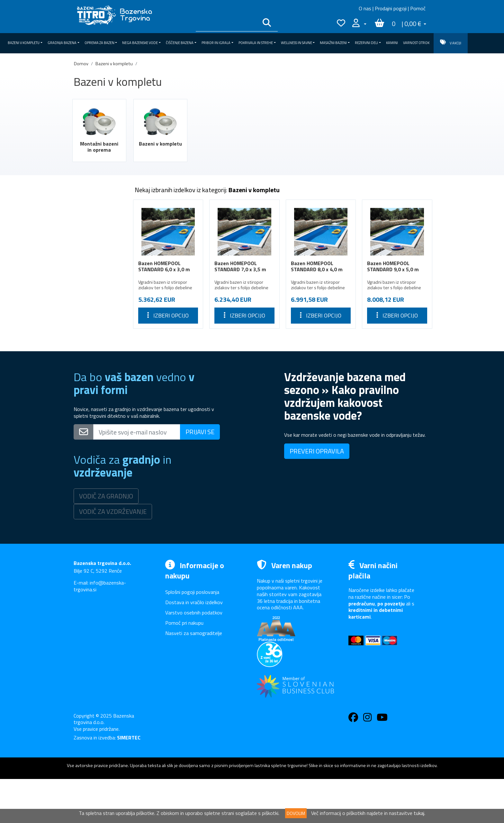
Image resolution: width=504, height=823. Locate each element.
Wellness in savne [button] (297, 43)
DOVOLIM (296, 813)
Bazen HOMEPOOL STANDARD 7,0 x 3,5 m (240, 266)
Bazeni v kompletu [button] (24, 43)
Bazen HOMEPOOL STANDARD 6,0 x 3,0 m (164, 266)
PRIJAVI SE (200, 476)
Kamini (392, 43)
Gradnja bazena (99, 248)
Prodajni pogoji (391, 8)
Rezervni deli (99, 345)
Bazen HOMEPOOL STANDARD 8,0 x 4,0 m (317, 266)
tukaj (419, 813)
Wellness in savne (99, 321)
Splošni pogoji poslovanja (192, 636)
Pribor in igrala (99, 297)
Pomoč (418, 8)
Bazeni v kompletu (114, 64)
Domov (81, 64)
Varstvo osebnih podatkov (194, 657)
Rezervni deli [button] (366, 43)
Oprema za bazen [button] (99, 43)
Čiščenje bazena (99, 285)
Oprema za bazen (99, 261)
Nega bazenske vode (99, 273)
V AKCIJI (451, 43)
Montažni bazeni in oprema (99, 147)
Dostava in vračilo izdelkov (194, 646)
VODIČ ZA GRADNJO (106, 540)
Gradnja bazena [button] (62, 43)
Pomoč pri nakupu (184, 667)
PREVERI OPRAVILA (317, 495)
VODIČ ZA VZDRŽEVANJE (113, 555)
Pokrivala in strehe (99, 309)
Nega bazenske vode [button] (140, 43)
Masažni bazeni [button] (333, 43)
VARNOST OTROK (416, 43)
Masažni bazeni (99, 334)
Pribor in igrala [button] (216, 43)
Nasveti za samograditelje (194, 677)
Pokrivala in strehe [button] (256, 43)
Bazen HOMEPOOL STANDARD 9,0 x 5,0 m (393, 266)
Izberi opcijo (168, 315)
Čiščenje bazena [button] (180, 43)
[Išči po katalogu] (227, 24)
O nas (365, 8)
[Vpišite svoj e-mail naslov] (137, 476)
